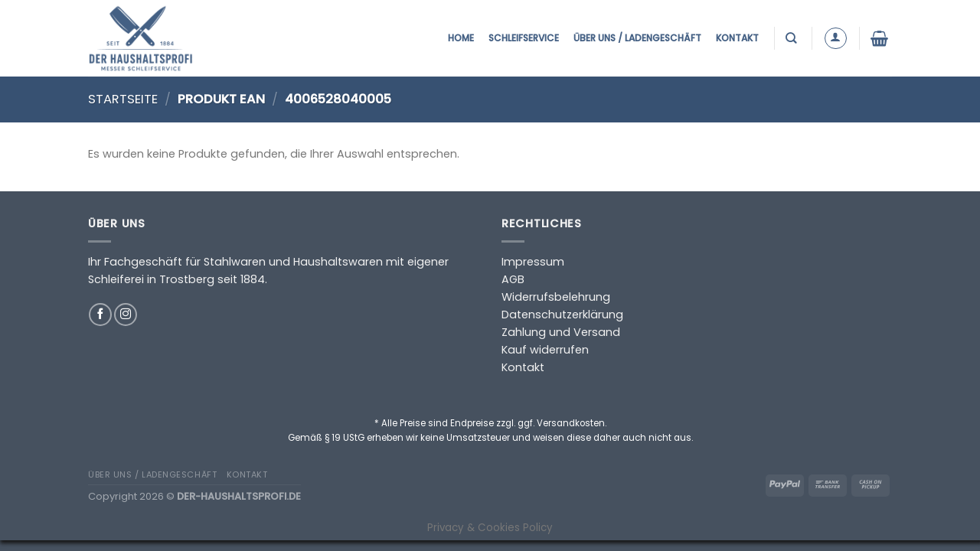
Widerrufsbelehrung (556, 297)
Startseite (123, 99)
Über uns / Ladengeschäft (637, 38)
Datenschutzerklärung (562, 315)
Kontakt (737, 38)
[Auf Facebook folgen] (100, 315)
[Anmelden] (836, 39)
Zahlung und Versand (561, 332)
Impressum (533, 262)
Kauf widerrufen (545, 350)
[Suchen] (793, 38)
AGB (513, 279)
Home (461, 38)
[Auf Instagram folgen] (126, 315)
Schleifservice (524, 38)
